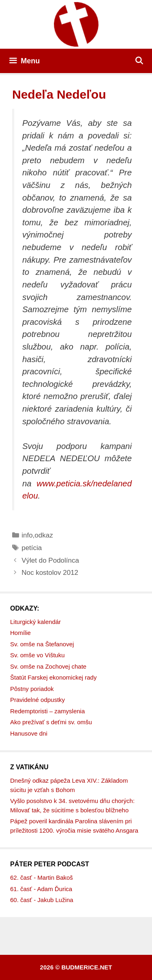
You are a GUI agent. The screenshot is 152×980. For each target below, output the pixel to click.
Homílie (20, 633)
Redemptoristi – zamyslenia (47, 711)
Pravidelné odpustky (37, 700)
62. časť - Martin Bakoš (42, 877)
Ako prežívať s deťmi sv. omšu (51, 722)
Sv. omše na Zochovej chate (48, 666)
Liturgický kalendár (35, 622)
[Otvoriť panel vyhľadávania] (139, 61)
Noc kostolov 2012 (50, 573)
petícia (32, 548)
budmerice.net (87, 967)
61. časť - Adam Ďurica (41, 889)
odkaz (44, 535)
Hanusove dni (29, 733)
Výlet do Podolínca (50, 560)
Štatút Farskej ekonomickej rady (53, 677)
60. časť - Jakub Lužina (42, 900)
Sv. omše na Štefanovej (42, 644)
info (27, 535)
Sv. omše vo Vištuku (37, 655)
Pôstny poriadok (32, 689)
